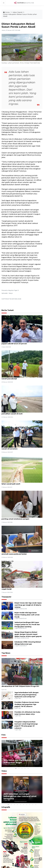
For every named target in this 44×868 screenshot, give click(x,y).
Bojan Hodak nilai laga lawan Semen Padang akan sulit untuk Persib (27, 615)
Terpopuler (6, 597)
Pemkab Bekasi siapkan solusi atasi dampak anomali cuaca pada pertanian (20, 553)
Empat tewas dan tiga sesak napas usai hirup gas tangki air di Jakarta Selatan (28, 605)
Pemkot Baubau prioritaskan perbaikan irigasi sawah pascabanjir (21, 378)
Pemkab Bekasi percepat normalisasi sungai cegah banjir (20, 588)
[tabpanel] (22, 754)
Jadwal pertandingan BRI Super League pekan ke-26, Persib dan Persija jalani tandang (27, 625)
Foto (4, 735)
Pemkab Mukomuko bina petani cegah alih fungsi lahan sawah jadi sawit (22, 483)
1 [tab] (16, 769)
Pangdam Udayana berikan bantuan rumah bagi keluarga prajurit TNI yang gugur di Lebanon (26, 725)
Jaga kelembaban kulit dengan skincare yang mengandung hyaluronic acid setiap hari (27, 695)
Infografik (6, 807)
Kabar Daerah (18, 12)
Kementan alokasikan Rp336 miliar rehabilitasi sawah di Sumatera (21, 448)
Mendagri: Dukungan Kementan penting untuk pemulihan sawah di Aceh (21, 413)
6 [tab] (24, 805)
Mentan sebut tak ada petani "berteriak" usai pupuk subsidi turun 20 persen (20, 343)
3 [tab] (22, 769)
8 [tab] (30, 805)
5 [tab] (28, 769)
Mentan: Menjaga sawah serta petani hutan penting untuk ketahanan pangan (19, 518)
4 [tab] (25, 769)
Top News (6, 653)
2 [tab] (19, 769)
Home (7, 12)
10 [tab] (36, 805)
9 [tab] (33, 805)
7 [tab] (27, 805)
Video (4, 771)
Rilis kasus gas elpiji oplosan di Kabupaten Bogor (19, 761)
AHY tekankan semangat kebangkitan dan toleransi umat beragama (20, 796)
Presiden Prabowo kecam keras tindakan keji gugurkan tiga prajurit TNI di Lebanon (27, 704)
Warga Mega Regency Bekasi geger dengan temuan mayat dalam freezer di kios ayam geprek (28, 634)
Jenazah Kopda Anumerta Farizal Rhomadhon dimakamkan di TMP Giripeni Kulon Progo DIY (21, 685)
